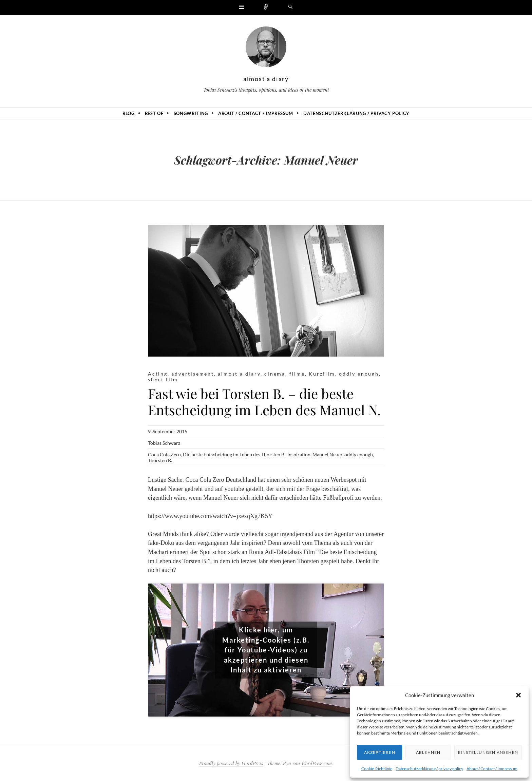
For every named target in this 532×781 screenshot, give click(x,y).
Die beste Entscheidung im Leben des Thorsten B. (234, 454)
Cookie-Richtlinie (377, 769)
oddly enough (359, 374)
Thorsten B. (160, 460)
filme (297, 374)
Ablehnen (428, 752)
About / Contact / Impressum (492, 769)
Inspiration (299, 454)
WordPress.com (317, 763)
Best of (154, 113)
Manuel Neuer (327, 454)
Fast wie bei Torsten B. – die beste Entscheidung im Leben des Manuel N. (264, 402)
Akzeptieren (380, 752)
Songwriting (191, 113)
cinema (275, 374)
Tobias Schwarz (164, 443)
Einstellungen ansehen (488, 752)
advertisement (193, 374)
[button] (518, 695)
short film (163, 379)
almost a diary (266, 79)
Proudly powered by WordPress (231, 763)
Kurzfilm (322, 374)
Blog (129, 113)
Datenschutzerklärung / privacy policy (429, 769)
